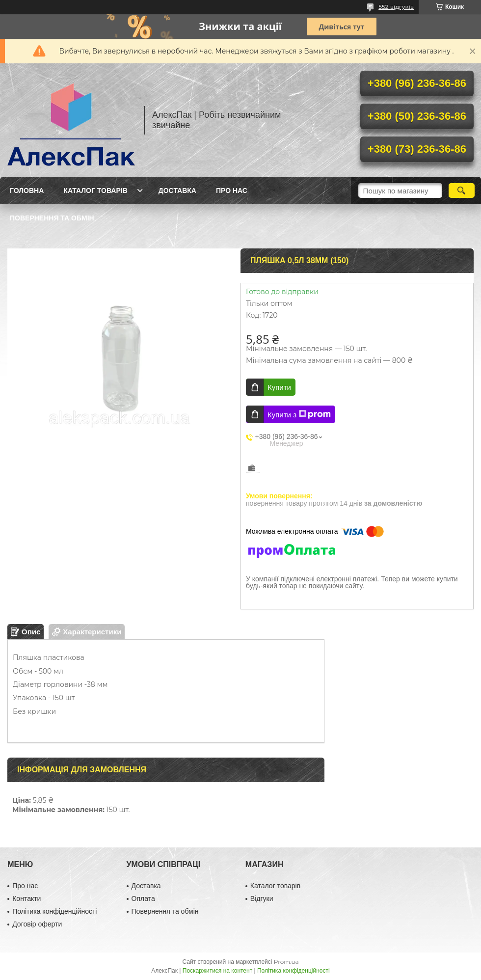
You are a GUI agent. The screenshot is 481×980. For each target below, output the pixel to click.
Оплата (143, 898)
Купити (279, 387)
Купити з (299, 414)
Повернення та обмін (52, 218)
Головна (27, 191)
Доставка (177, 191)
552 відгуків (396, 7)
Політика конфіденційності (54, 911)
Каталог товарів (95, 191)
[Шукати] (462, 191)
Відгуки (262, 898)
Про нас (232, 191)
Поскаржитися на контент (217, 971)
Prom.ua (286, 962)
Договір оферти (37, 924)
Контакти (27, 898)
